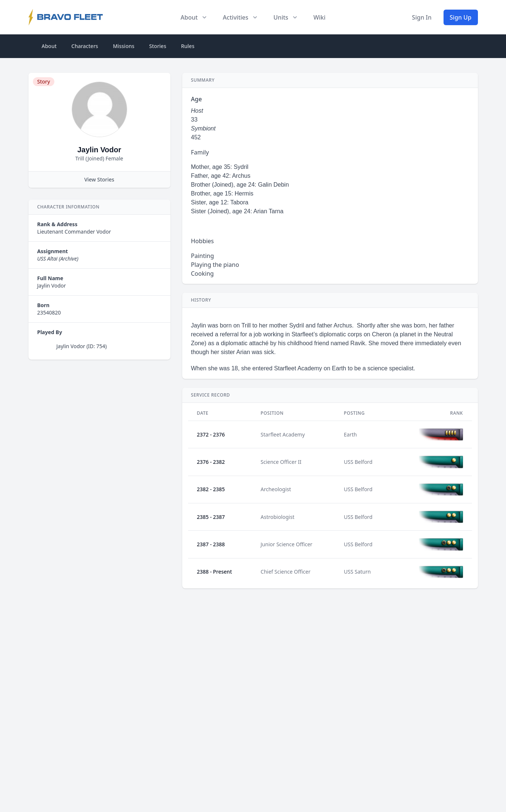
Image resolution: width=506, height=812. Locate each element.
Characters (85, 46)
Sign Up (461, 17)
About (49, 46)
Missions (123, 46)
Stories (158, 46)
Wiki (320, 17)
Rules (188, 46)
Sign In (422, 17)
